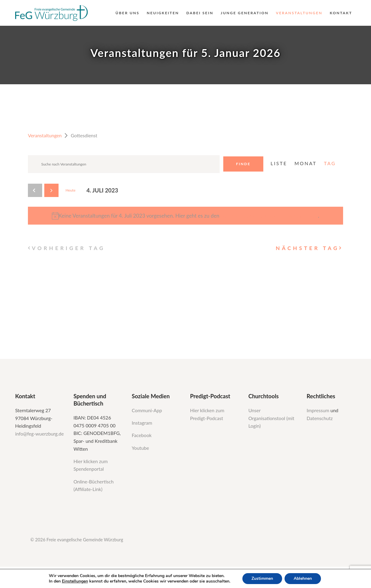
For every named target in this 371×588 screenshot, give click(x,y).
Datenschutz (320, 418)
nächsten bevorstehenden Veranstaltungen (269, 216)
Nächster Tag (307, 248)
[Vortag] (35, 190)
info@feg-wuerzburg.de (39, 434)
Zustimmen (262, 578)
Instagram (142, 423)
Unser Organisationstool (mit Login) (272, 418)
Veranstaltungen (45, 135)
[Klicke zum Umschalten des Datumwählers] (102, 190)
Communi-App (147, 410)
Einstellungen (75, 581)
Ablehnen (303, 578)
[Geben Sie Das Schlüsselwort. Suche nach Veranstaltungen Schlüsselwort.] (124, 164)
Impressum (319, 410)
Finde (243, 164)
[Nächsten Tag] (51, 190)
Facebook (142, 435)
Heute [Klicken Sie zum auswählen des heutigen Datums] (71, 190)
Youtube (140, 448)
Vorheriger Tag (69, 248)
